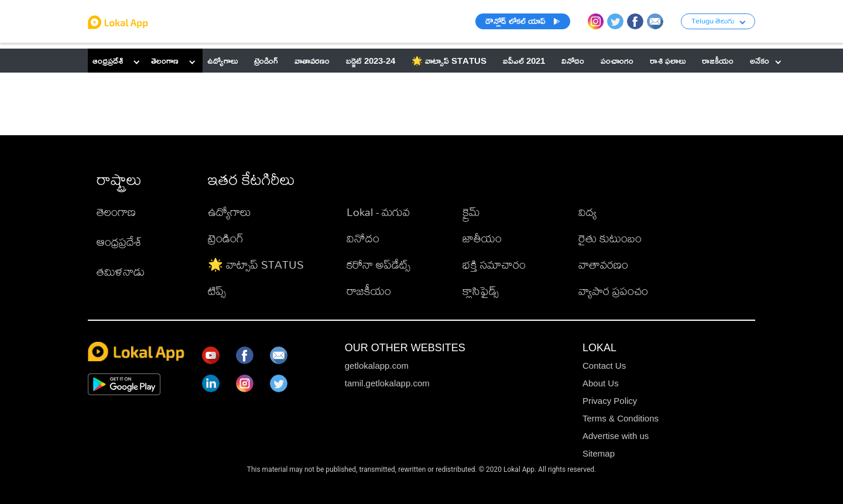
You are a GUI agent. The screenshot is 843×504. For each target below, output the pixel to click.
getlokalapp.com (377, 366)
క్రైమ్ (471, 212)
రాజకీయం (369, 291)
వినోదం (363, 238)
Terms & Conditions (621, 418)
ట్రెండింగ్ (226, 238)
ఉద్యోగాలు (229, 212)
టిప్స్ (217, 291)
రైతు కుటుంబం (610, 238)
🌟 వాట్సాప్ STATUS (256, 264)
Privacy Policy (610, 401)
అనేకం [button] (765, 61)
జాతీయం (482, 238)
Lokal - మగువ (378, 212)
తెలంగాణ (165, 61)
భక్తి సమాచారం (494, 264)
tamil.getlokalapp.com (387, 383)
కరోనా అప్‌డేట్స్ (378, 264)
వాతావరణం (603, 264)
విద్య (587, 212)
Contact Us (604, 366)
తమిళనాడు (121, 271)
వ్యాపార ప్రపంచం (613, 291)
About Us (601, 383)
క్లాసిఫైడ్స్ (481, 291)
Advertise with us (616, 436)
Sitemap (599, 453)
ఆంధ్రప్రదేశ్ (108, 61)
